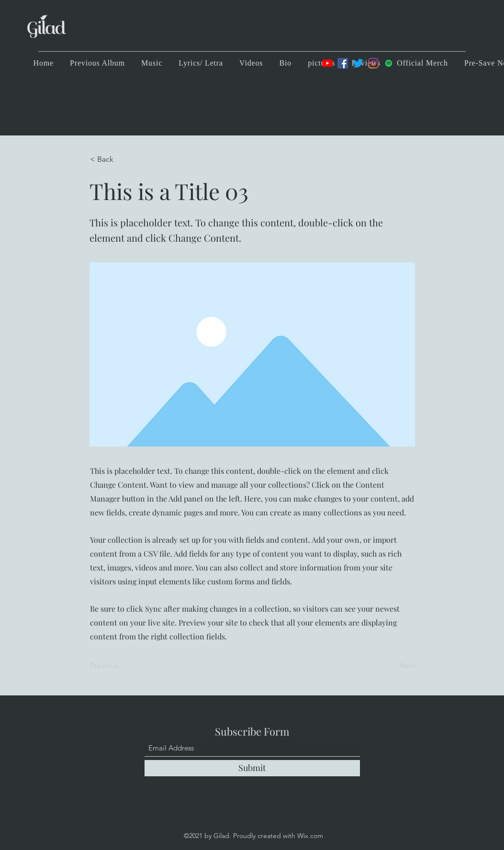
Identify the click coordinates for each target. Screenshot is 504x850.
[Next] (392, 666)
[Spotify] (389, 63)
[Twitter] (358, 63)
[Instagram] (373, 63)
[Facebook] (343, 63)
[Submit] (252, 768)
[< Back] (122, 159)
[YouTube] (327, 63)
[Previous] (122, 666)
